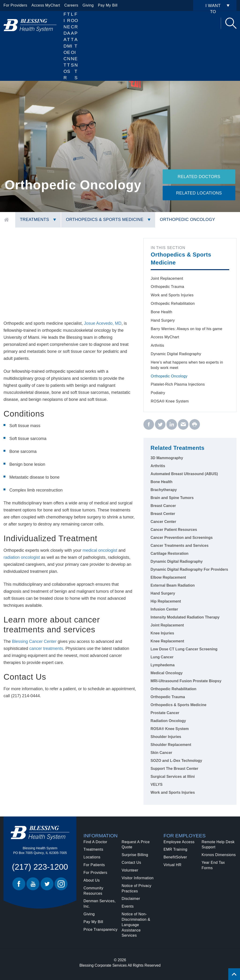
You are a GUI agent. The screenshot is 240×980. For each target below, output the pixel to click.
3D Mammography (167, 458)
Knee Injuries (162, 633)
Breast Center (163, 514)
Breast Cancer (163, 506)
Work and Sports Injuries (172, 295)
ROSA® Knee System (170, 401)
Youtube (33, 884)
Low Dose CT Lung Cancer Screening (184, 649)
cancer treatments (46, 648)
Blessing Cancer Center (35, 641)
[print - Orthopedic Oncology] (195, 425)
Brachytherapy (164, 490)
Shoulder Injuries (166, 737)
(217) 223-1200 (40, 867)
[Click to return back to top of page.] (234, 974)
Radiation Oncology (168, 721)
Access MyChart (46, 5)
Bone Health (161, 312)
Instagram (61, 884)
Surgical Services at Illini (173, 777)
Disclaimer (131, 899)
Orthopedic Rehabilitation (173, 304)
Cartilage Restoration (169, 553)
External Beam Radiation (173, 585)
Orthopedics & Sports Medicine (105, 220)
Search (231, 23)
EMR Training (176, 849)
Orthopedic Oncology (187, 220)
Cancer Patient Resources (174, 530)
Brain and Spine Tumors (172, 498)
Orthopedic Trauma (167, 287)
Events (128, 906)
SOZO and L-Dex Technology (176, 761)
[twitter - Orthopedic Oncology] (160, 425)
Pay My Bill (108, 5)
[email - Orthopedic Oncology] (183, 425)
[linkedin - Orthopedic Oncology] (172, 425)
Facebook (19, 884)
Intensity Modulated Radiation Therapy (185, 617)
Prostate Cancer (165, 713)
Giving (88, 5)
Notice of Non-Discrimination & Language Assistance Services (136, 925)
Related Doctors (199, 177)
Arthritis (157, 345)
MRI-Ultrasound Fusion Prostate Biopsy (186, 681)
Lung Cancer (162, 657)
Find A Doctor (65, 46)
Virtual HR (173, 865)
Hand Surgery (163, 320)
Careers (71, 5)
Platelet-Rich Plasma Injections (178, 384)
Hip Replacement (166, 601)
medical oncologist (99, 550)
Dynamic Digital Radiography (176, 354)
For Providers (15, 5)
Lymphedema (163, 665)
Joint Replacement (167, 278)
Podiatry (158, 393)
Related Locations (199, 193)
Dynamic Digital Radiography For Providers (189, 569)
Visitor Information (138, 878)
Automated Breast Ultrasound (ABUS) (184, 474)
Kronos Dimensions (219, 855)
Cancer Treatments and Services (179, 546)
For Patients (76, 46)
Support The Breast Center (174, 769)
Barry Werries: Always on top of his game (186, 329)
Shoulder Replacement (171, 745)
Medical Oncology (167, 673)
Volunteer (130, 870)
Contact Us (131, 863)
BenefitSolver (175, 857)
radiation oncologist (22, 557)
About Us (92, 880)
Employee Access (179, 842)
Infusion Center (164, 609)
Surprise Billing (135, 855)
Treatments (34, 220)
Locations (73, 40)
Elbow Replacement (168, 577)
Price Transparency (100, 930)
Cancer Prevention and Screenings (182, 538)
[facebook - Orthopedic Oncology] (149, 425)
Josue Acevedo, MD (103, 323)
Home (6, 220)
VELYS (156, 784)
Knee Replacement (167, 641)
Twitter (47, 884)
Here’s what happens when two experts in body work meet (187, 365)
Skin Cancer (161, 753)
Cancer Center (163, 522)
